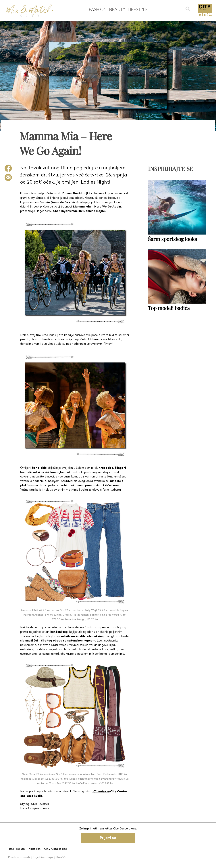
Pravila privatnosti (19, 857)
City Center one (56, 849)
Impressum (17, 849)
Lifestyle (138, 9)
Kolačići (61, 857)
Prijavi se (108, 838)
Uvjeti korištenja (43, 857)
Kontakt (35, 849)
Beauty (117, 9)
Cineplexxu (101, 792)
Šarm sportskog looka (172, 239)
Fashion (98, 9)
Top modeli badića (169, 308)
